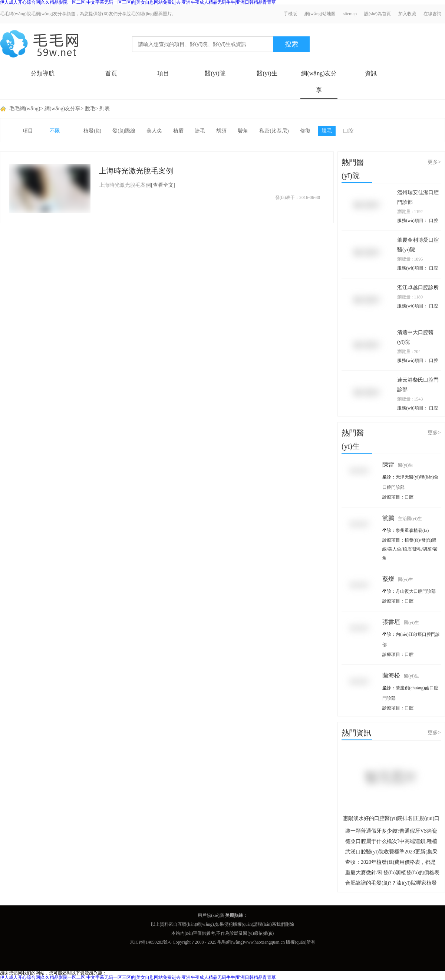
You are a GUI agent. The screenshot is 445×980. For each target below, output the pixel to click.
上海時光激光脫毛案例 (136, 171)
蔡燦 (398, 579)
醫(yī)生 (267, 73)
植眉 (178, 131)
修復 (305, 131)
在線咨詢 (432, 14)
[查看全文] (163, 185)
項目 (163, 73)
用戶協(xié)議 (211, 915)
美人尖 (154, 131)
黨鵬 (402, 518)
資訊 (371, 73)
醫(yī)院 (215, 73)
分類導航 (43, 73)
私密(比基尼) (274, 131)
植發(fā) (92, 131)
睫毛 (200, 131)
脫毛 (90, 109)
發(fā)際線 (124, 131)
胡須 (221, 131)
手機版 (290, 14)
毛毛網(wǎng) (25, 109)
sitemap (350, 14)
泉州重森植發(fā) (412, 530)
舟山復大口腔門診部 (416, 591)
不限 (55, 131)
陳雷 (398, 465)
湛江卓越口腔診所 (418, 288)
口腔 (348, 131)
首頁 (111, 73)
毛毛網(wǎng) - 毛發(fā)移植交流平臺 (39, 44)
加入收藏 (407, 14)
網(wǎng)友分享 (319, 82)
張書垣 (401, 622)
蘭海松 (401, 675)
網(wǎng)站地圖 (320, 14)
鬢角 (243, 131)
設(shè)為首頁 (378, 14)
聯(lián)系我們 (271, 924)
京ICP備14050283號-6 (151, 942)
